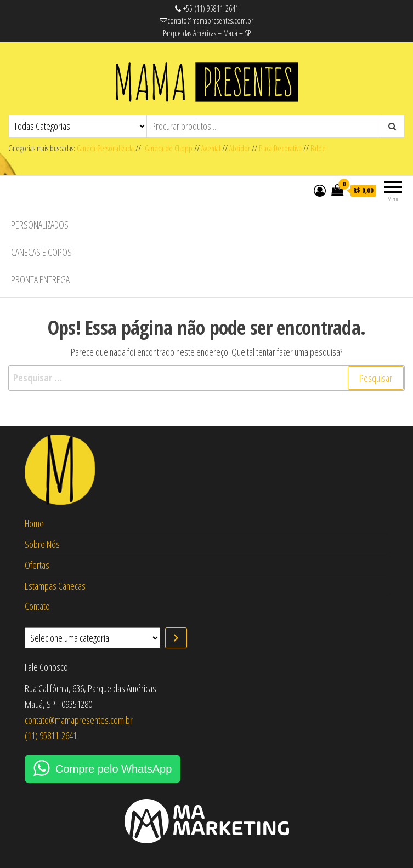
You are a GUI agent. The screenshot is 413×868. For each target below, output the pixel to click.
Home (34, 523)
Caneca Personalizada (105, 148)
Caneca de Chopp (167, 148)
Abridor (240, 148)
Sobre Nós (42, 544)
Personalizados (40, 225)
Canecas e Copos (41, 252)
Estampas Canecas (55, 586)
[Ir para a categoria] (176, 638)
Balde (318, 148)
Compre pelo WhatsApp (114, 769)
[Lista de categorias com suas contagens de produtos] (92, 638)
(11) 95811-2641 (51, 735)
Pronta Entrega (40, 279)
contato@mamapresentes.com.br (79, 720)
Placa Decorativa (280, 148)
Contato (37, 606)
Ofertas (37, 565)
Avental (211, 148)
